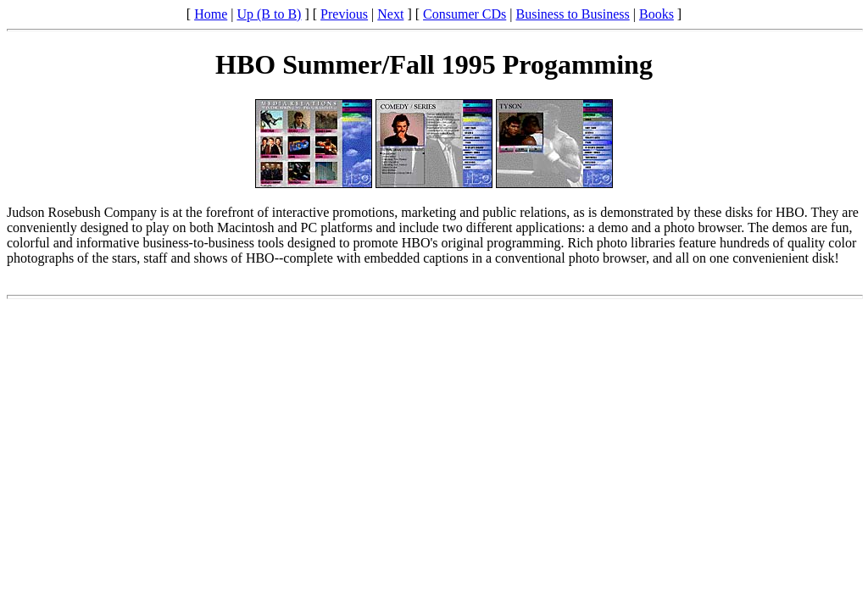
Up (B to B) (269, 14)
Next (390, 14)
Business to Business (573, 14)
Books (657, 14)
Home (211, 14)
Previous (344, 14)
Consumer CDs (465, 14)
